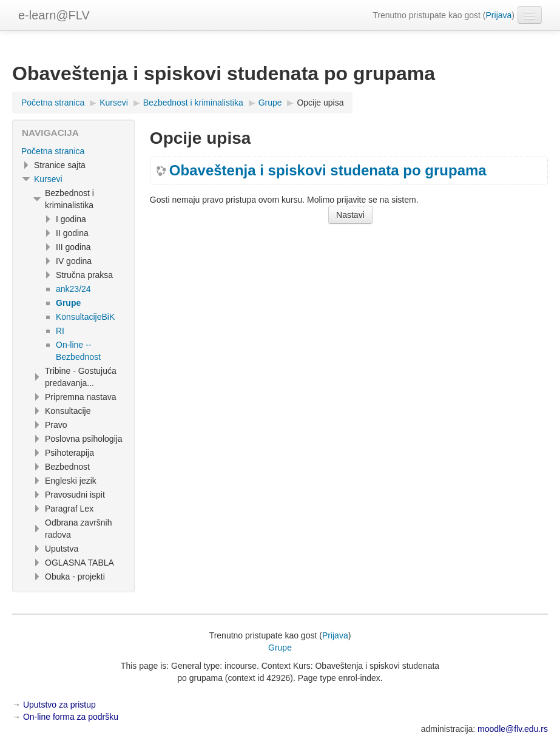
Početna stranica (53, 151)
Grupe (280, 648)
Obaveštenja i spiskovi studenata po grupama (328, 171)
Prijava (499, 15)
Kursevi (48, 179)
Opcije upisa (320, 103)
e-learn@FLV (54, 15)
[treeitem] (73, 151)
